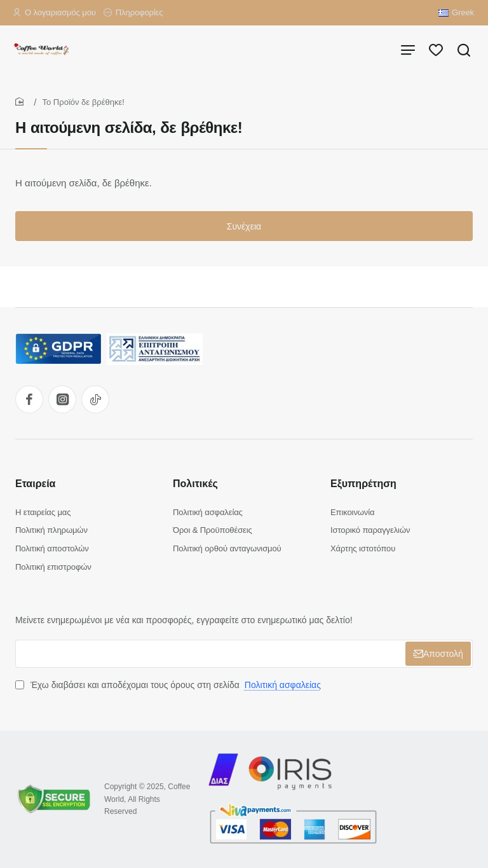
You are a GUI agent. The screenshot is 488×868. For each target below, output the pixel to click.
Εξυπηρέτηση (363, 484)
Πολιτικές (195, 484)
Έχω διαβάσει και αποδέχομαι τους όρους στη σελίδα (169, 685)
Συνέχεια (244, 226)
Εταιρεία (35, 484)
